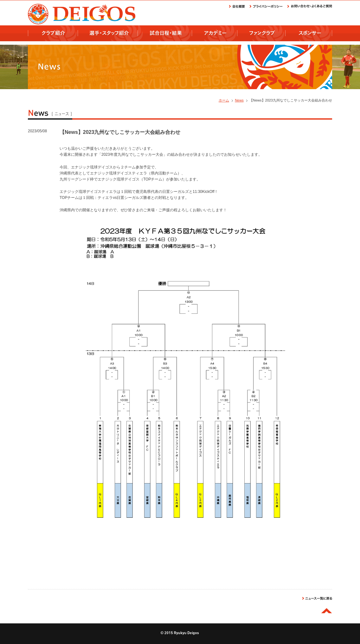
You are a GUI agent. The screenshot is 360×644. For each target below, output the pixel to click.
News (239, 100)
